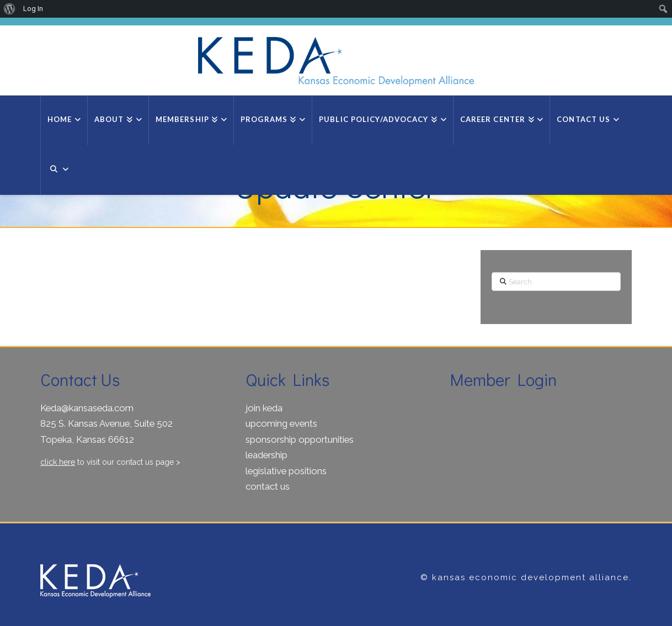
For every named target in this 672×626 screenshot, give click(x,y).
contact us (268, 486)
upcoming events (281, 423)
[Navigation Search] (58, 170)
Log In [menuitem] (33, 9)
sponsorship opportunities (300, 439)
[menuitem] (10, 9)
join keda (264, 408)
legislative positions (286, 471)
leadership (266, 455)
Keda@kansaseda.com (87, 408)
